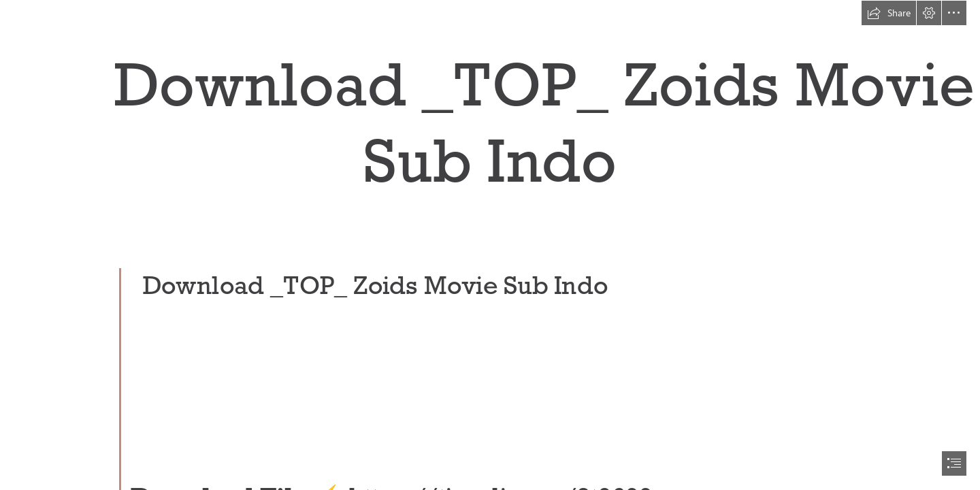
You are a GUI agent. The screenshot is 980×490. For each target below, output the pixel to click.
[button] (889, 13)
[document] (490, 245)
